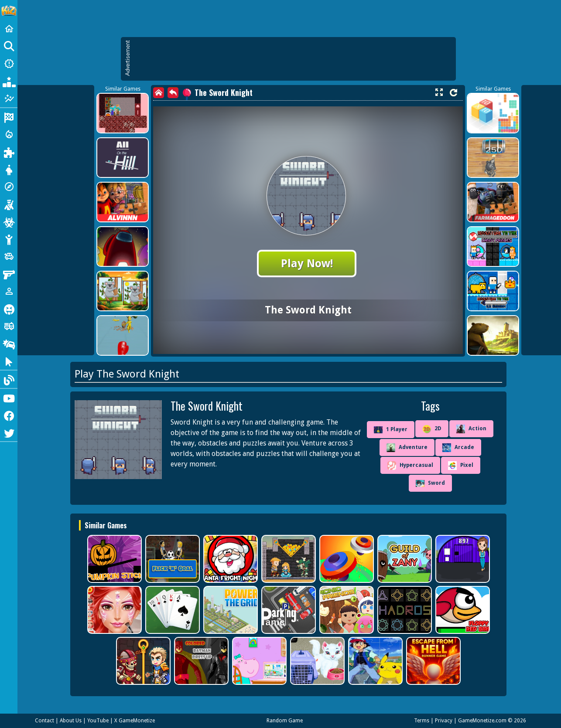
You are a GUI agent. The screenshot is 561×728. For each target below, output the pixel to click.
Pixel (461, 466)
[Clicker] (9, 361)
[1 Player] (9, 291)
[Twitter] (9, 432)
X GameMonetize (135, 721)
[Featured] (9, 99)
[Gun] (9, 274)
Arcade (458, 448)
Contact (44, 721)
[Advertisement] (293, 59)
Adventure (407, 448)
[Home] (9, 29)
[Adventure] (9, 187)
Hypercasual (410, 466)
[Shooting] (9, 204)
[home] (159, 93)
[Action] (9, 134)
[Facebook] (9, 415)
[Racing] (9, 117)
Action (471, 429)
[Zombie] (9, 221)
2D (432, 429)
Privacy (444, 721)
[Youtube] (9, 398)
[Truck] (9, 326)
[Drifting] (9, 344)
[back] (173, 93)
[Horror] (9, 309)
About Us (71, 721)
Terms (422, 721)
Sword (430, 483)
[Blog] (9, 379)
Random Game (285, 721)
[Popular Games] (9, 81)
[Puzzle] (9, 152)
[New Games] (9, 64)
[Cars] (9, 256)
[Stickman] (9, 239)
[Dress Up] (9, 169)
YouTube (98, 721)
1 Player (391, 430)
